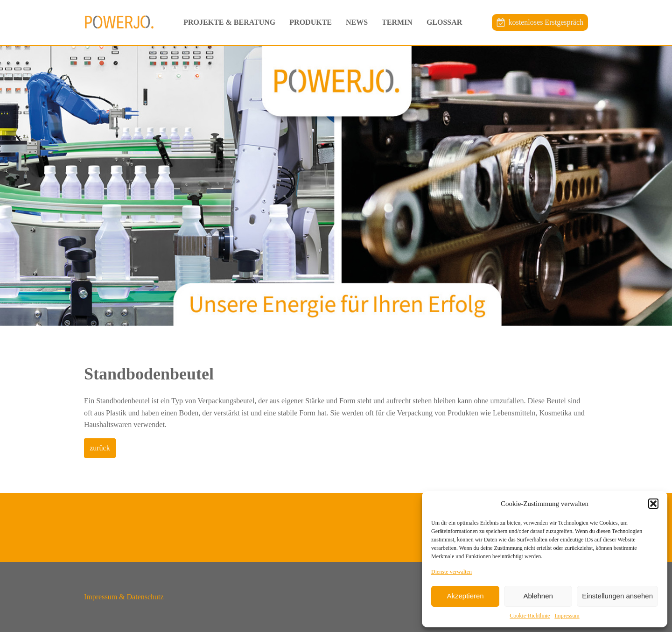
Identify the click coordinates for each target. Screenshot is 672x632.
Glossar (444, 22)
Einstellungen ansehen (617, 596)
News (357, 22)
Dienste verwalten (451, 572)
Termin (397, 22)
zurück (100, 448)
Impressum (567, 616)
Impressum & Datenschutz (124, 597)
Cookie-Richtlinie (530, 616)
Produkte (311, 22)
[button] (653, 504)
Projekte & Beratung (229, 22)
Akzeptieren (465, 596)
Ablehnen (538, 596)
